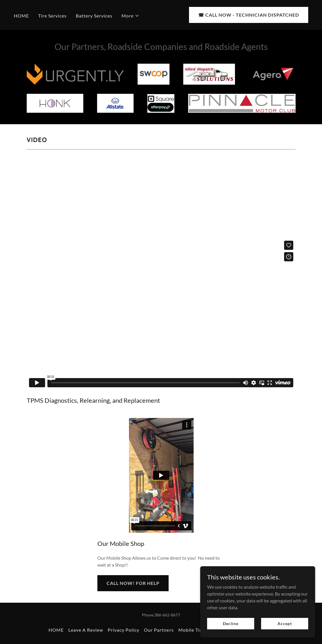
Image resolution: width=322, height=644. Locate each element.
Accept (285, 623)
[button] (130, 16)
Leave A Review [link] (86, 630)
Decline (231, 623)
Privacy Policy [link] (124, 630)
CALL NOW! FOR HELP (133, 583)
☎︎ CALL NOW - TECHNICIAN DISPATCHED (249, 15)
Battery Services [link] (94, 16)
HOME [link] (21, 16)
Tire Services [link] (52, 16)
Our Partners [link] (159, 630)
